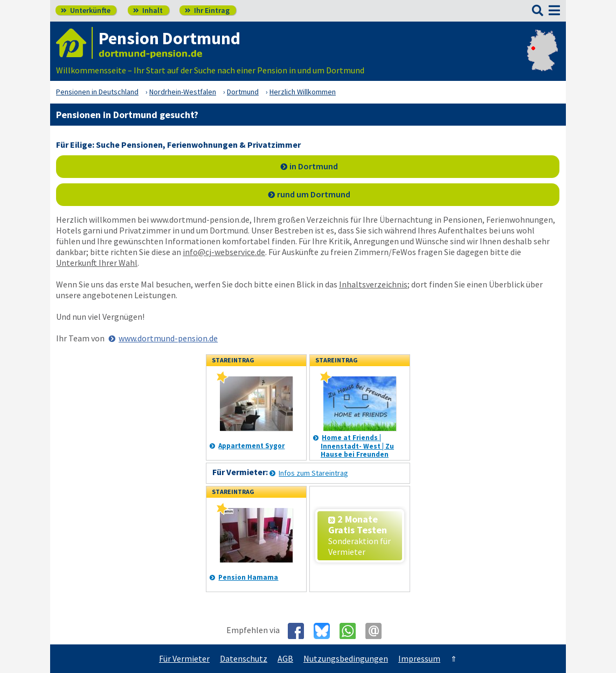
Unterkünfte (86, 10)
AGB (285, 658)
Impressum (419, 658)
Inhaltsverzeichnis (373, 284)
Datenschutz (244, 658)
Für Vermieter (184, 658)
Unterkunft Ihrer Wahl (97, 263)
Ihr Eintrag (207, 10)
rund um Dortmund (314, 194)
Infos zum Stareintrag (313, 473)
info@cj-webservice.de (224, 252)
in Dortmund (314, 166)
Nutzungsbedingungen (346, 658)
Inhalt (148, 10)
